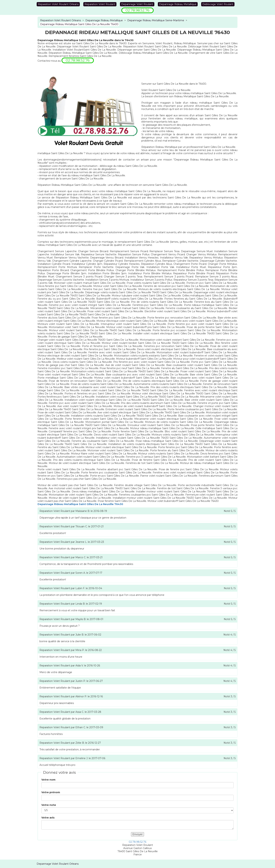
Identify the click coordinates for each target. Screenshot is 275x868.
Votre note (49, 805)
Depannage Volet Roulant (137, 4)
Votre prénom (51, 792)
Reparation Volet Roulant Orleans (58, 4)
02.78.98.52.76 (137, 842)
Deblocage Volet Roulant (218, 4)
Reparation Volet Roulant (100, 4)
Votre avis (48, 818)
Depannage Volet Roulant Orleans (58, 864)
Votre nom (48, 780)
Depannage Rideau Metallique (178, 4)
